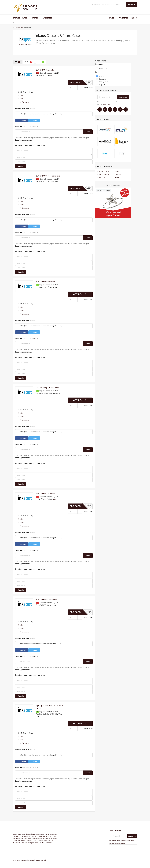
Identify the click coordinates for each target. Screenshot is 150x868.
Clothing (118, 174)
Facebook (21, 120)
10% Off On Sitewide (45, 70)
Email (21, 99)
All (18, 62)
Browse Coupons (21, 18)
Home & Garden (103, 174)
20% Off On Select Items (46, 599)
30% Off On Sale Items (45, 282)
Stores (35, 18)
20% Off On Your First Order (48, 176)
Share (21, 95)
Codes (29, 62)
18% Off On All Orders (45, 494)
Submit (21, 166)
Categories (47, 18)
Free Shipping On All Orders (48, 388)
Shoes (117, 177)
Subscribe (123, 97)
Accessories (101, 177)
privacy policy (107, 104)
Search (132, 4)
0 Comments (23, 102)
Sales (41, 62)
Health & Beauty (103, 171)
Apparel (118, 171)
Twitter (34, 120)
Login (134, 18)
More (55, 499)
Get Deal (80, 294)
